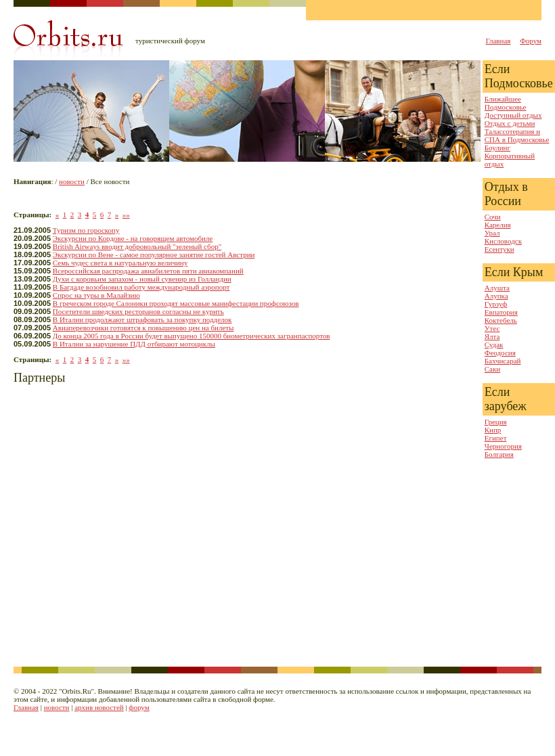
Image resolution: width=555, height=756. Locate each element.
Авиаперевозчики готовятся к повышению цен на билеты (143, 328)
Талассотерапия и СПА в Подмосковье (517, 135)
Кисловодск (503, 241)
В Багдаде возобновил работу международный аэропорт (141, 287)
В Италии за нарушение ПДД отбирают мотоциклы (134, 344)
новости (72, 181)
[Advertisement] (127, 528)
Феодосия (500, 353)
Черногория (503, 446)
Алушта (497, 288)
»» (126, 215)
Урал (492, 233)
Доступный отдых (513, 115)
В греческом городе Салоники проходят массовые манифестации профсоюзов (176, 303)
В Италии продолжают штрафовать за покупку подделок (142, 319)
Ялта (492, 336)
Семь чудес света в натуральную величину (120, 263)
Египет (496, 438)
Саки (492, 369)
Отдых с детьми (510, 123)
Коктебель (501, 320)
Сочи (493, 217)
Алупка (496, 296)
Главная (498, 41)
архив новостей (99, 707)
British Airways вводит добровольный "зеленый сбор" (137, 246)
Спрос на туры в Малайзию (96, 295)
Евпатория (501, 312)
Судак (494, 344)
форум (139, 707)
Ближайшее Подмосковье (506, 103)
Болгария (499, 454)
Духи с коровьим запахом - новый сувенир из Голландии (142, 279)
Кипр (493, 430)
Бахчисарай (503, 361)
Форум (531, 41)
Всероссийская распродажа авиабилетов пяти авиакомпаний (148, 271)
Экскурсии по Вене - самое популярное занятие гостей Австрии (154, 254)
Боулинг (497, 148)
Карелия (498, 225)
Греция (496, 422)
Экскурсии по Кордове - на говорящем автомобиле (133, 238)
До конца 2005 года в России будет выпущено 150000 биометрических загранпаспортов (192, 336)
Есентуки (500, 249)
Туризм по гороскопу (86, 230)
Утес (492, 328)
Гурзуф (496, 304)
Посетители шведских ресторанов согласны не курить (138, 311)
